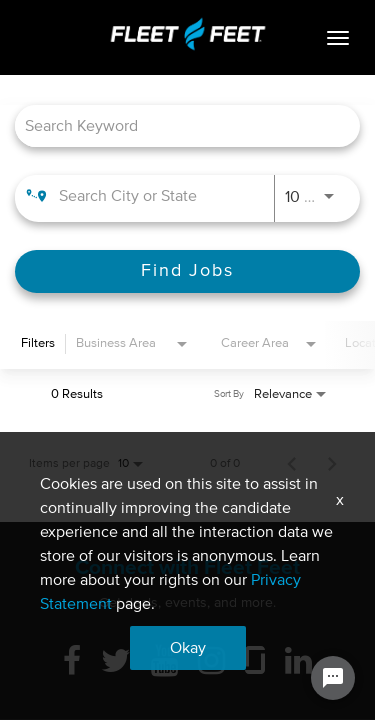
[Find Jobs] (187, 271)
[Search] (187, 271)
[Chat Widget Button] (333, 678)
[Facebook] (72, 663)
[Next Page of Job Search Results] (332, 464)
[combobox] (177, 125)
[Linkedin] (298, 663)
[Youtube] (164, 663)
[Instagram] (211, 663)
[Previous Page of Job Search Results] (292, 464)
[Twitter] (116, 663)
